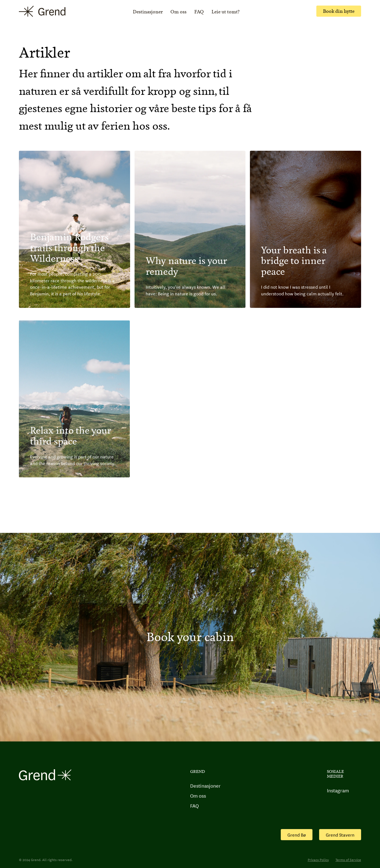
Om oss (178, 12)
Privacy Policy (318, 860)
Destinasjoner (148, 12)
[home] (42, 11)
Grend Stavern (340, 835)
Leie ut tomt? (226, 12)
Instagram (338, 790)
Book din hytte (339, 11)
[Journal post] (74, 229)
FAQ (199, 12)
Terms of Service (348, 860)
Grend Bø (297, 835)
